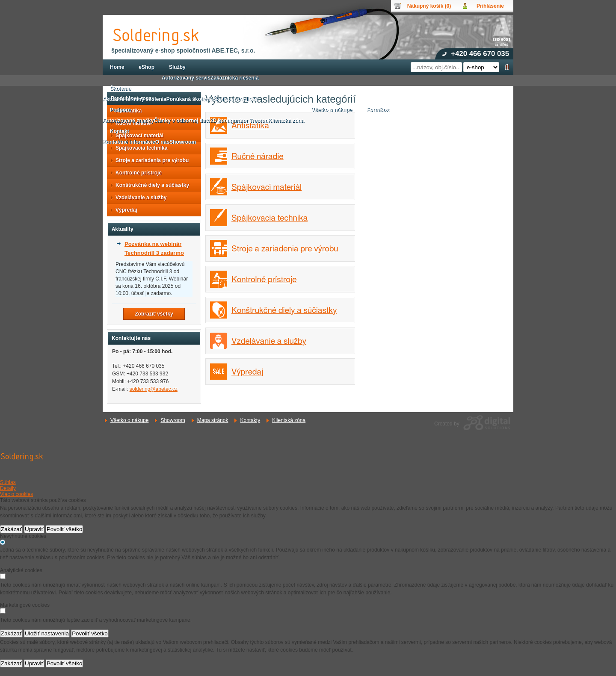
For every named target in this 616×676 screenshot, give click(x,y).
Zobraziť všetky (154, 314)
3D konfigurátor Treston (239, 121)
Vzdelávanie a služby (269, 341)
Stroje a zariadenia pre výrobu (285, 249)
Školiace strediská (235, 99)
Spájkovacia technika (269, 218)
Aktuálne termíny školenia (135, 99)
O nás (162, 142)
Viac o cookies (16, 494)
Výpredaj (247, 372)
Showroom (173, 420)
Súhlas (8, 482)
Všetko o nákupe (129, 420)
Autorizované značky (128, 121)
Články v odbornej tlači (182, 121)
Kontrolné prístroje (264, 280)
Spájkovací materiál (267, 187)
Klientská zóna (289, 420)
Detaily (8, 488)
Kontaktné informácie (129, 142)
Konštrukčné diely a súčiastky (284, 311)
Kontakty (250, 420)
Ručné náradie (258, 157)
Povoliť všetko (65, 529)
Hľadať (507, 67)
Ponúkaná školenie (190, 99)
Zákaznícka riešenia (235, 78)
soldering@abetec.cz (154, 389)
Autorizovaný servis (186, 78)
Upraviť (34, 529)
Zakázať (11, 529)
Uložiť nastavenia (47, 633)
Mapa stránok (213, 420)
